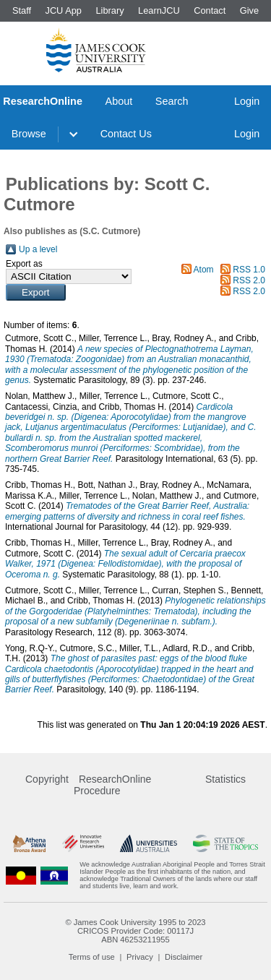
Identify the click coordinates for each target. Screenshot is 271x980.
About (119, 101)
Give (249, 10)
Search (172, 101)
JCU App (63, 10)
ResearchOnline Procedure (112, 785)
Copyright (47, 779)
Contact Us (126, 134)
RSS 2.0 (249, 280)
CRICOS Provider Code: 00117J (135, 931)
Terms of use (92, 957)
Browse (29, 134)
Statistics (225, 779)
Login (247, 101)
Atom (204, 270)
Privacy (140, 957)
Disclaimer (184, 957)
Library (109, 10)
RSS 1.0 (249, 270)
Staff (22, 10)
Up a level (38, 249)
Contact (210, 10)
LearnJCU (159, 10)
